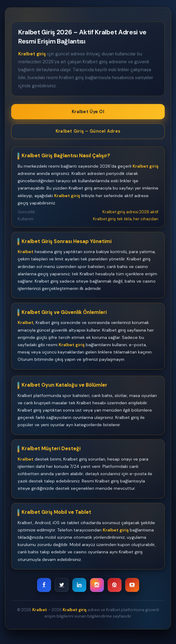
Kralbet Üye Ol (88, 112)
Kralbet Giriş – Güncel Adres (88, 131)
